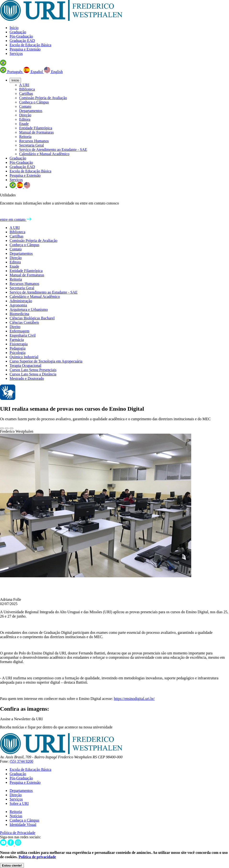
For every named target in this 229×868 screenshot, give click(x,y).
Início (14, 28)
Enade (24, 124)
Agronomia (18, 305)
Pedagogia (18, 348)
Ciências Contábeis (24, 322)
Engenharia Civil (23, 335)
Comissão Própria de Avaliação (43, 98)
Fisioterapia (19, 344)
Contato (25, 106)
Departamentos (31, 111)
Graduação (18, 32)
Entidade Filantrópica (36, 128)
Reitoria (25, 137)
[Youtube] (4, 844)
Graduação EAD (22, 41)
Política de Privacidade (18, 833)
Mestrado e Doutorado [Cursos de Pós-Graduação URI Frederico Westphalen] (27, 378)
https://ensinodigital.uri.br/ (134, 699)
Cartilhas (26, 94)
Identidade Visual (23, 825)
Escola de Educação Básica (30, 45)
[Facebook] (11, 844)
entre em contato (16, 219)
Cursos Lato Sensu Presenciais (33, 370)
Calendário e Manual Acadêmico (44, 154)
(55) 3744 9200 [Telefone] (21, 761)
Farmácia (17, 340)
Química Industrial (24, 357)
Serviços (16, 54)
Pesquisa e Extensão (25, 49)
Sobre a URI (19, 803)
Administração (21, 301)
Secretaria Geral (31, 145)
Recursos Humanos (34, 141)
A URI (24, 85)
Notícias (16, 816)
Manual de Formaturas (36, 132)
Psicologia (18, 353)
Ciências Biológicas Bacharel (32, 318)
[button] (3, 65)
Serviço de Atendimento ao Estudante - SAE (53, 150)
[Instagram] (18, 844)
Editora (25, 119)
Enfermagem (19, 331)
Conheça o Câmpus (34, 102)
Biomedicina (19, 314)
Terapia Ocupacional (25, 366)
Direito (15, 327)
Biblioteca (27, 89)
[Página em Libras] (8, 399)
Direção (25, 115)
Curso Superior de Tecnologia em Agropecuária (46, 361)
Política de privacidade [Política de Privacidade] (37, 857)
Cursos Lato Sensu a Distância (33, 374)
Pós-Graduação (21, 36)
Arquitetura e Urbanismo (29, 309)
